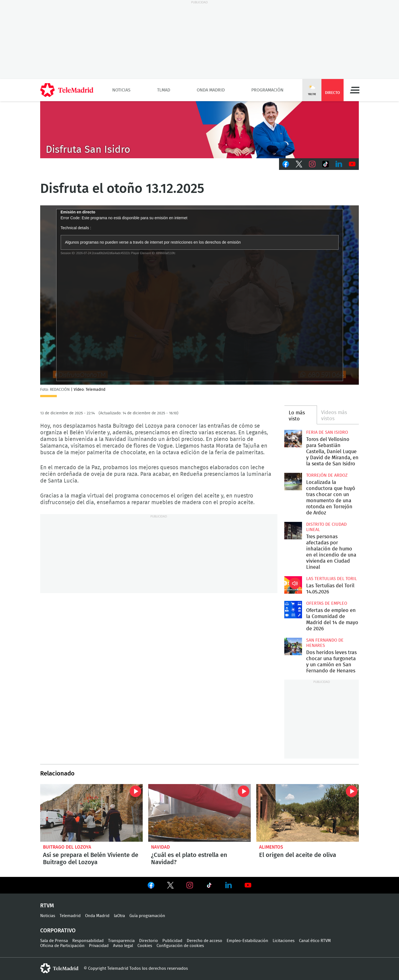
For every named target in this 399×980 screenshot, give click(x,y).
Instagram (312, 164)
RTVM (47, 906)
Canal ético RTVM (315, 941)
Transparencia (121, 941)
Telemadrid (70, 916)
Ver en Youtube (248, 885)
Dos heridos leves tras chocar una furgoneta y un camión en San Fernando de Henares (293, 646)
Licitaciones (284, 941)
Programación (267, 90)
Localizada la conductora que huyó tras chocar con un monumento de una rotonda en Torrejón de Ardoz (293, 482)
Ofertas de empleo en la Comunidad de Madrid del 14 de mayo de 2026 (293, 610)
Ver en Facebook (151, 886)
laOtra (119, 916)
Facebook (286, 164)
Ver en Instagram (190, 885)
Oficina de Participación (62, 946)
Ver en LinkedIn (229, 885)
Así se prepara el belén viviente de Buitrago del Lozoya (91, 813)
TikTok (326, 164)
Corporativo (58, 931)
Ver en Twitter (170, 886)
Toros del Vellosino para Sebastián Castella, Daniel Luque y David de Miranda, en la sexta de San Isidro (293, 439)
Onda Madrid (211, 90)
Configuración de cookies (180, 946)
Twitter (299, 164)
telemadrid (59, 968)
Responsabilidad (88, 941)
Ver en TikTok (209, 886)
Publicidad (172, 941)
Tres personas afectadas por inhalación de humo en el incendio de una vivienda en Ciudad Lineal (293, 531)
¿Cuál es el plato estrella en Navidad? (199, 813)
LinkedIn (339, 164)
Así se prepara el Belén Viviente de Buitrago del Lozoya (91, 859)
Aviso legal (123, 946)
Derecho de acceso (204, 941)
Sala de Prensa (54, 941)
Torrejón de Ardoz (327, 475)
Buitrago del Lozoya (67, 847)
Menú (355, 90)
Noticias (121, 90)
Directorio (149, 941)
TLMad (164, 90)
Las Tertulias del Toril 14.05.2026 (293, 585)
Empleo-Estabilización (247, 941)
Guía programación (147, 916)
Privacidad (99, 946)
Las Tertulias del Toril (332, 579)
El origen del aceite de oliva (308, 813)
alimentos (271, 847)
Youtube (352, 164)
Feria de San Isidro (327, 432)
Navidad (160, 847)
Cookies (145, 946)
